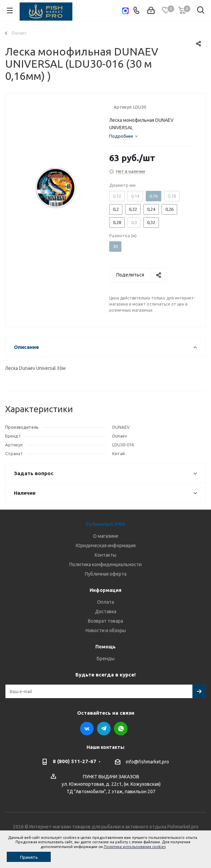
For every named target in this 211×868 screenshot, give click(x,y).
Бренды (106, 659)
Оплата (105, 602)
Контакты (105, 555)
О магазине (106, 536)
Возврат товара (105, 621)
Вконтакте (87, 729)
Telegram (104, 729)
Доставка (106, 611)
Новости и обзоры (106, 630)
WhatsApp (121, 729)
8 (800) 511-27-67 (75, 761)
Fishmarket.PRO (106, 524)
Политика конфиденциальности (105, 564)
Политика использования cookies (135, 847)
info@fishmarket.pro (147, 762)
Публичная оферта (106, 574)
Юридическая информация (106, 546)
